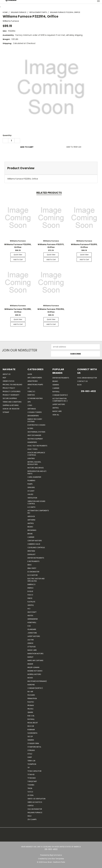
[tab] (51, 168)
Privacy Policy (9, 388)
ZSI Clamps (32, 819)
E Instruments (33, 561)
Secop (30, 736)
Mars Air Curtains (35, 660)
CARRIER (31, 537)
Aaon (30, 374)
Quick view (18, 255)
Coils (30, 405)
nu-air (30, 692)
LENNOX (30, 643)
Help (4, 378)
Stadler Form (33, 743)
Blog (79, 385)
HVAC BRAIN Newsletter (87, 378)
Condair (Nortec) (35, 688)
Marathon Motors (35, 654)
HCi (29, 609)
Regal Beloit (33, 723)
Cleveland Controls (36, 548)
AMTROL (56, 408)
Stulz (30, 754)
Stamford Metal (34, 747)
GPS (29, 402)
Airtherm (31, 520)
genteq (31, 605)
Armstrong (33, 381)
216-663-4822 (88, 391)
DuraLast (31, 554)
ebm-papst (32, 568)
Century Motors (35, 541)
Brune (30, 534)
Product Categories (12, 391)
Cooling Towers (35, 412)
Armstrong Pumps (35, 385)
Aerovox (31, 516)
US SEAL (31, 795)
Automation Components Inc (38, 512)
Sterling (31, 750)
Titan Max (32, 778)
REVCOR (31, 726)
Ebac (30, 565)
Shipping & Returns (11, 405)
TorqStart (32, 781)
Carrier (56, 388)
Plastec (31, 702)
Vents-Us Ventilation (36, 799)
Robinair (31, 730)
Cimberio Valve (34, 544)
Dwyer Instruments (36, 558)
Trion (30, 788)
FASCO (30, 595)
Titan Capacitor (34, 771)
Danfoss (31, 395)
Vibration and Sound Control (36, 502)
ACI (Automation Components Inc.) (60, 400)
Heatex (30, 616)
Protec (31, 709)
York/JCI (31, 391)
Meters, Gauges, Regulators (34, 463)
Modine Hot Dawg (35, 671)
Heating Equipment (35, 439)
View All (56, 415)
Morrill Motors (34, 674)
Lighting (31, 458)
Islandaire (32, 629)
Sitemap (6, 412)
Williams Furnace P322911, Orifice (84, 246)
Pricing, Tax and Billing (12, 385)
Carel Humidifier (34, 477)
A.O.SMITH (31, 507)
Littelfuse (32, 647)
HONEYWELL (32, 622)
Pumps (30, 484)
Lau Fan (31, 640)
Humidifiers (32, 442)
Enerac (31, 588)
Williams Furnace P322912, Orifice (51, 311)
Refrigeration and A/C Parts (37, 472)
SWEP (30, 757)
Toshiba (31, 785)
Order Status (8, 381)
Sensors (31, 487)
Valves (30, 494)
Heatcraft (32, 612)
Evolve (30, 591)
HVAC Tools (32, 449)
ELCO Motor (33, 575)
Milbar (30, 664)
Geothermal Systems (36, 432)
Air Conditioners (35, 378)
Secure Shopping (10, 398)
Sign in (6, 409)
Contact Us (82, 381)
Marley (30, 657)
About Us (7, 374)
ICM (29, 626)
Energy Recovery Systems (35, 420)
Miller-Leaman (33, 667)
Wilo (29, 816)
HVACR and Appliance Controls (36, 454)
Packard (31, 695)
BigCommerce (56, 855)
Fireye (30, 598)
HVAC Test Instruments (37, 446)
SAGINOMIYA (32, 733)
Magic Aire (32, 650)
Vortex (30, 806)
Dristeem (31, 551)
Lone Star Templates (56, 859)
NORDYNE (31, 685)
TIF (29, 768)
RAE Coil (31, 716)
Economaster (33, 572)
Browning (32, 530)
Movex (30, 678)
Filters (30, 428)
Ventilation (32, 498)
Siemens (31, 740)
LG (28, 388)
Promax (31, 705)
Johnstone (32, 633)
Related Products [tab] (49, 193)
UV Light (31, 491)
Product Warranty (11, 395)
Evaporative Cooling (36, 425)
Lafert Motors (34, 636)
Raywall (31, 719)
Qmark (30, 712)
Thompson (32, 764)
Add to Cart (18, 259)
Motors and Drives (36, 468)
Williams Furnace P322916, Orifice (18, 311)
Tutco (30, 792)
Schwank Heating (35, 398)
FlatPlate (31, 602)
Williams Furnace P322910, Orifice (18, 246)
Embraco (31, 584)
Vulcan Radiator (35, 809)
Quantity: (7, 135)
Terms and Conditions (12, 402)
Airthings (32, 409)
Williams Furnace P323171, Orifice (51, 246)
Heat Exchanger (34, 435)
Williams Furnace (35, 813)
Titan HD (31, 775)
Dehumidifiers (33, 416)
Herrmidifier (33, 619)
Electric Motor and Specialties (36, 580)
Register (16, 409)
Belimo (30, 527)
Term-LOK (31, 761)
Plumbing (31, 481)
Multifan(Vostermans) (37, 681)
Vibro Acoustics (35, 802)
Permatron (32, 698)
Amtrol (31, 523)
